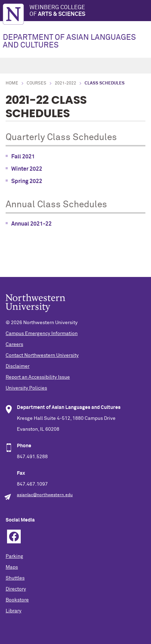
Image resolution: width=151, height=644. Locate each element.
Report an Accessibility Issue (38, 377)
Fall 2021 (23, 157)
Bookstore (17, 600)
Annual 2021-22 (31, 224)
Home (12, 83)
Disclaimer (18, 366)
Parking (14, 556)
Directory (16, 589)
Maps (12, 567)
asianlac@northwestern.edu (45, 495)
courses (37, 83)
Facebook (14, 536)
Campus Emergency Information (42, 334)
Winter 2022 (27, 169)
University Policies (26, 388)
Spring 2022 (27, 181)
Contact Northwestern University (42, 355)
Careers (14, 345)
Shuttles (15, 578)
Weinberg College (90, 11)
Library (14, 611)
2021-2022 (65, 83)
